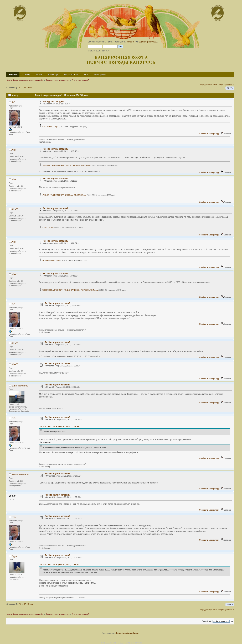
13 (25, 88)
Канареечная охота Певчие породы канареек (121, 60)
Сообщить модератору (209, 134)
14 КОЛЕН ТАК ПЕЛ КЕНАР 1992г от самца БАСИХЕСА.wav (65, 165)
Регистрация (100, 75)
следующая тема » (226, 84)
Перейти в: (207, 621)
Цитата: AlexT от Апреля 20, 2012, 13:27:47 (59, 564)
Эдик (14, 556)
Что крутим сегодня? (53, 101)
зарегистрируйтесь (148, 42)
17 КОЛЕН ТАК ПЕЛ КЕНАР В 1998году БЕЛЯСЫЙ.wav (63, 195)
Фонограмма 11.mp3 (49, 127)
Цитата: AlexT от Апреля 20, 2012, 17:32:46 (59, 426)
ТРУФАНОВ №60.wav (50, 260)
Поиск (39, 75)
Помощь (27, 75)
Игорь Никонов (20, 474)
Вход (86, 75)
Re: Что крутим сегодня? (55, 149)
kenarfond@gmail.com (127, 633)
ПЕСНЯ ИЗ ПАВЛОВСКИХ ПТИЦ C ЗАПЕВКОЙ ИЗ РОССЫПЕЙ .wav (69, 290)
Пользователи (71, 75)
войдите (130, 42)
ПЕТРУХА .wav (47, 228)
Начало (13, 75)
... (23, 88)
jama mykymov (20, 386)
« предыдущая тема (208, 84)
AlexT (15, 150)
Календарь (53, 75)
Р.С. (14, 102)
